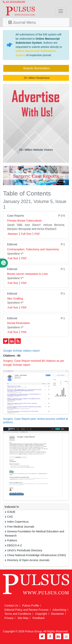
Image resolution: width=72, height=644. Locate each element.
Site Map (23, 618)
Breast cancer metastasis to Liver (28, 274)
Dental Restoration (19, 323)
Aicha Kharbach (47, 229)
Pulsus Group (34, 631)
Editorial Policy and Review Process (26, 610)
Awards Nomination (36, 68)
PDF (37, 234)
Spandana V (15, 254)
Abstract (13, 234)
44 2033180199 (14, 2)
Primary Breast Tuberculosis (24, 221)
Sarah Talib (15, 225)
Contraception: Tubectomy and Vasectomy (33, 249)
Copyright (41, 614)
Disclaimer (58, 614)
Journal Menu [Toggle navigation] (22, 22)
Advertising (59, 610)
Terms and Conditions (18, 614)
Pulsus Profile (31, 606)
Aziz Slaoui (32, 225)
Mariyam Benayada (19, 229)
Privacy (9, 618)
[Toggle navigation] (61, 11)
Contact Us (11, 606)
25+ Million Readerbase (36, 78)
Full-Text (26, 234)
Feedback (38, 618)
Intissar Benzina (54, 225)
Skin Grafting (15, 299)
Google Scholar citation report (21, 351)
